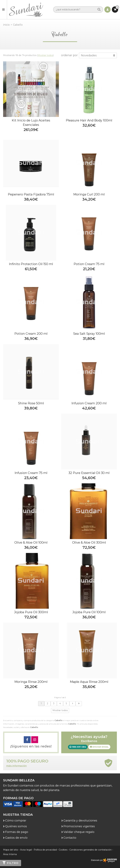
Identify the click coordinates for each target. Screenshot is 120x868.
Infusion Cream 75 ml (31, 473)
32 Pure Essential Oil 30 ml (89, 473)
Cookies (63, 850)
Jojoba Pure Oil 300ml (31, 612)
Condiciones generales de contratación (90, 850)
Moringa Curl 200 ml (89, 194)
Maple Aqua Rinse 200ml (89, 682)
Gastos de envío (16, 838)
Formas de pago (17, 832)
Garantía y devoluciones (80, 821)
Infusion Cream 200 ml (89, 403)
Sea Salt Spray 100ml (89, 334)
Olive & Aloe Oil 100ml (31, 542)
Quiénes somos (16, 826)
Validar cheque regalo (79, 832)
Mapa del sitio (11, 850)
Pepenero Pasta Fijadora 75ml (31, 194)
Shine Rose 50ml (31, 403)
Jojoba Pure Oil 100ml (89, 612)
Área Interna (10, 854)
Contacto (70, 838)
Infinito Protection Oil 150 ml (31, 264)
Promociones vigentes (79, 826)
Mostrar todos (45, 55)
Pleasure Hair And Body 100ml (89, 120)
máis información (16, 766)
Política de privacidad (45, 850)
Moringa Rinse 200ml (31, 682)
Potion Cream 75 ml (89, 264)
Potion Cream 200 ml (31, 334)
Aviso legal (26, 850)
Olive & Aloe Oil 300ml (89, 542)
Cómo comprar (16, 821)
